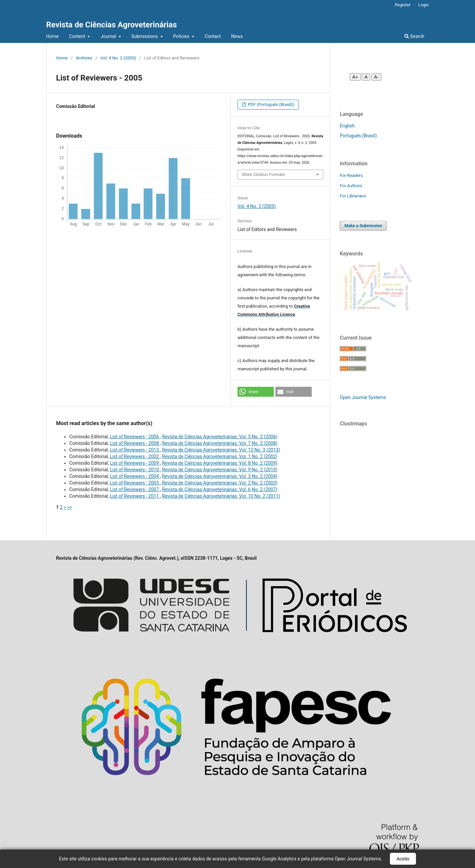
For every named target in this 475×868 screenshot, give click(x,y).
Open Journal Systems (363, 397)
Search (414, 36)
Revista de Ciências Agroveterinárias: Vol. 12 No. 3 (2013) (221, 450)
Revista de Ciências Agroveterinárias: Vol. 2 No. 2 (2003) (220, 483)
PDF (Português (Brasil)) (270, 104)
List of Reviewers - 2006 (135, 437)
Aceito (403, 859)
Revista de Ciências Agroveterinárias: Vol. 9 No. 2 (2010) (220, 470)
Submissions (145, 36)
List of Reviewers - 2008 (135, 443)
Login (424, 5)
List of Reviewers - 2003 (135, 483)
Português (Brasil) (358, 136)
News (237, 36)
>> (70, 507)
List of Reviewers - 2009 (135, 463)
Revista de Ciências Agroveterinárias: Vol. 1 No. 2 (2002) (220, 456)
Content (78, 36)
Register (403, 5)
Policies (182, 36)
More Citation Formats (264, 174)
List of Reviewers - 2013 (135, 450)
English (347, 126)
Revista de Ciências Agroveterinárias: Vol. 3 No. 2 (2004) (220, 476)
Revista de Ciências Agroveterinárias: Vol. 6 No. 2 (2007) (220, 489)
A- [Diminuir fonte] (376, 77)
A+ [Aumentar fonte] (355, 77)
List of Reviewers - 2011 (135, 496)
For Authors (351, 186)
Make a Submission (363, 226)
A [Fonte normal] (366, 77)
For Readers (351, 175)
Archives (84, 58)
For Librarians (353, 196)
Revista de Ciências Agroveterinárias (111, 25)
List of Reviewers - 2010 (135, 470)
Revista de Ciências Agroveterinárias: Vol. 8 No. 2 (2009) (220, 463)
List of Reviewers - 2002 (135, 456)
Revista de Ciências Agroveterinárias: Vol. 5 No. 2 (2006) (220, 437)
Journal (109, 36)
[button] (256, 392)
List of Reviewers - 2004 (135, 476)
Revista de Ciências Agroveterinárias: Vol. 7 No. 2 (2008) (220, 443)
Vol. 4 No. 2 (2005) (118, 58)
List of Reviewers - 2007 (135, 489)
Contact (213, 36)
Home (52, 36)
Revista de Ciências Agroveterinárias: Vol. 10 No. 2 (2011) (221, 496)
